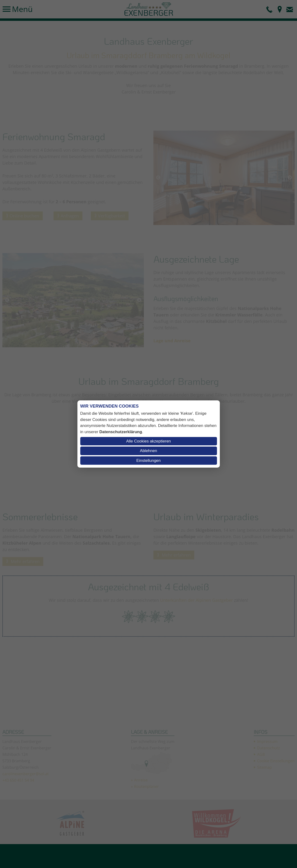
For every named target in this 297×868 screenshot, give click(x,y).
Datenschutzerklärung (121, 432)
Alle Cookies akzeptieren (148, 441)
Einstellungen (148, 461)
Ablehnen (149, 451)
